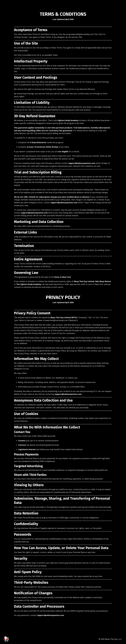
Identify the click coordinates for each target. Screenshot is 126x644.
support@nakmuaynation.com (82, 163)
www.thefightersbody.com (82, 34)
